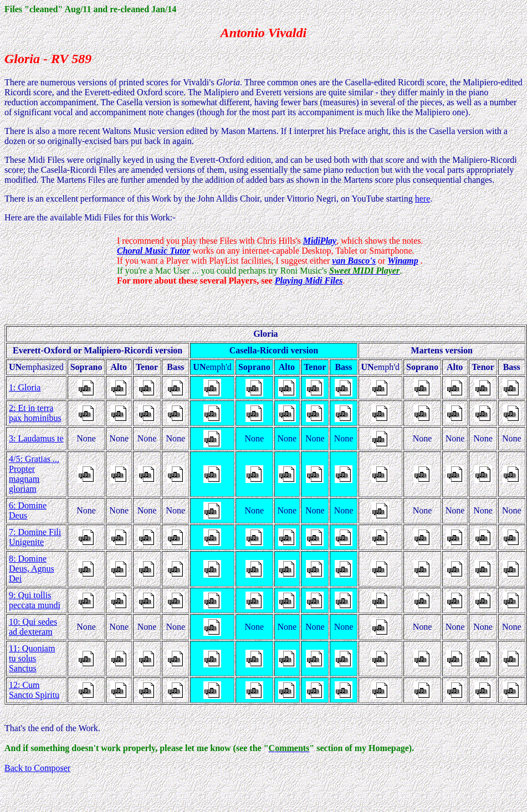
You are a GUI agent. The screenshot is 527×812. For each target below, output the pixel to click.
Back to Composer (37, 768)
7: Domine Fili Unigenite (35, 537)
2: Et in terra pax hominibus (35, 413)
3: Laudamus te (36, 438)
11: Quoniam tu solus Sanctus (32, 658)
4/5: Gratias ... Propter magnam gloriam (34, 474)
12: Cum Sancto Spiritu (34, 690)
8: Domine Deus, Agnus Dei (32, 569)
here (423, 199)
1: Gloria (25, 387)
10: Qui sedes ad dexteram (33, 627)
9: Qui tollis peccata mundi (35, 600)
